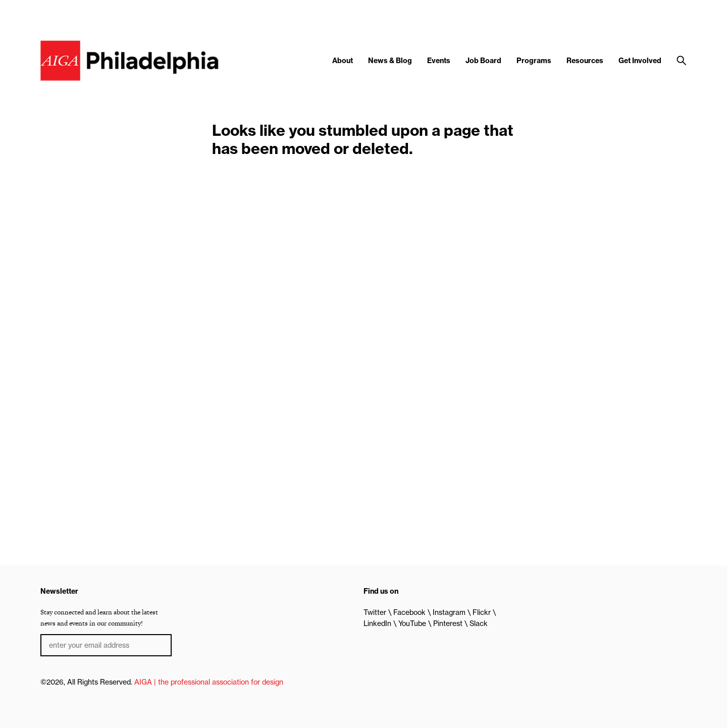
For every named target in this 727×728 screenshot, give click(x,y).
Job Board (483, 61)
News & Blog (390, 61)
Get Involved (640, 61)
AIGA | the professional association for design (209, 682)
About (343, 61)
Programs (534, 61)
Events (439, 61)
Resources (585, 61)
